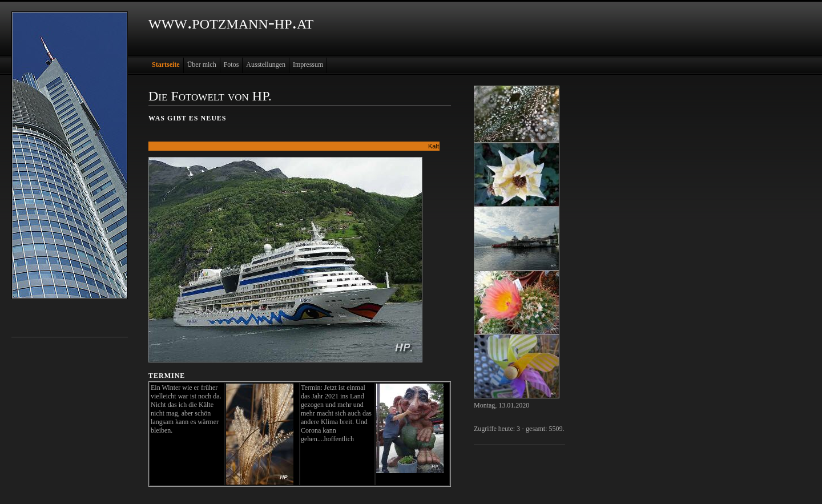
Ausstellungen (266, 64)
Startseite (166, 64)
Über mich (202, 64)
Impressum (308, 64)
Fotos (231, 64)
